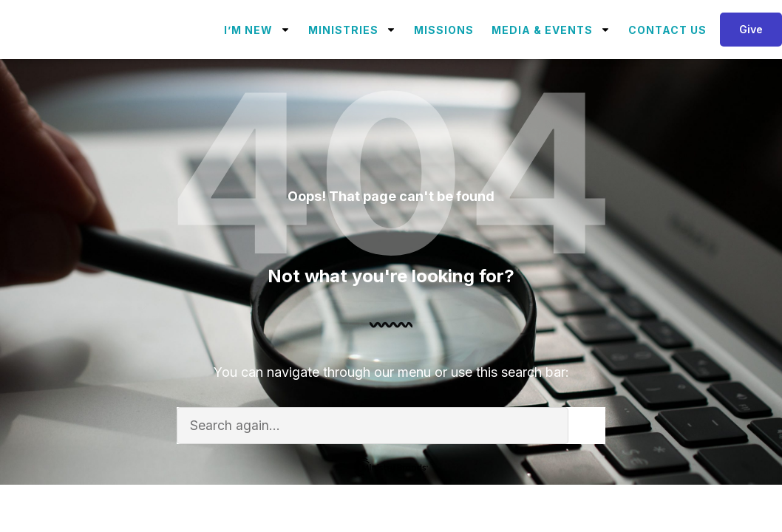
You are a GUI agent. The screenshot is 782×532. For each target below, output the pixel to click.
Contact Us (667, 30)
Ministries (352, 30)
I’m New (257, 30)
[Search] (587, 426)
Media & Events (551, 30)
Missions (444, 30)
